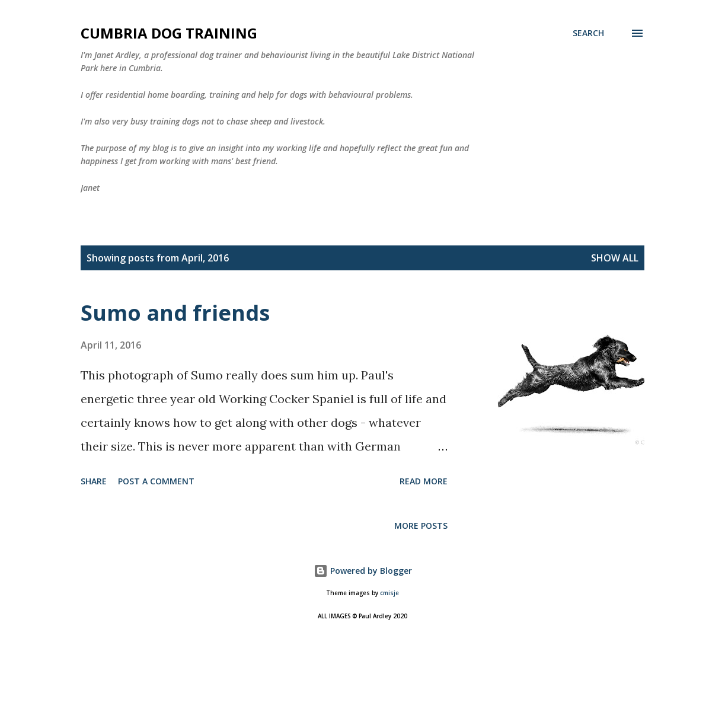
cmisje (389, 593)
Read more (424, 481)
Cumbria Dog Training (169, 33)
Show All (615, 258)
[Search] (588, 33)
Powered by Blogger (363, 571)
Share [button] (94, 481)
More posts (421, 526)
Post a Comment (156, 481)
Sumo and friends (175, 313)
